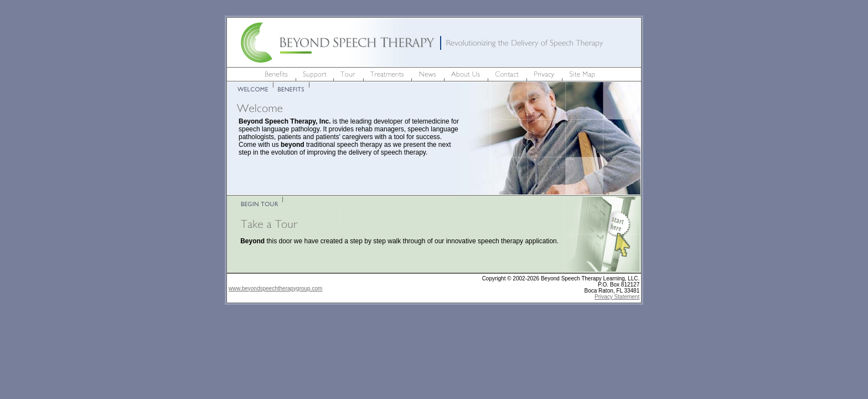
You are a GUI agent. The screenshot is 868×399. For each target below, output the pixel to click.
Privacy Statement (617, 297)
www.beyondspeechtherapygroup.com (276, 288)
